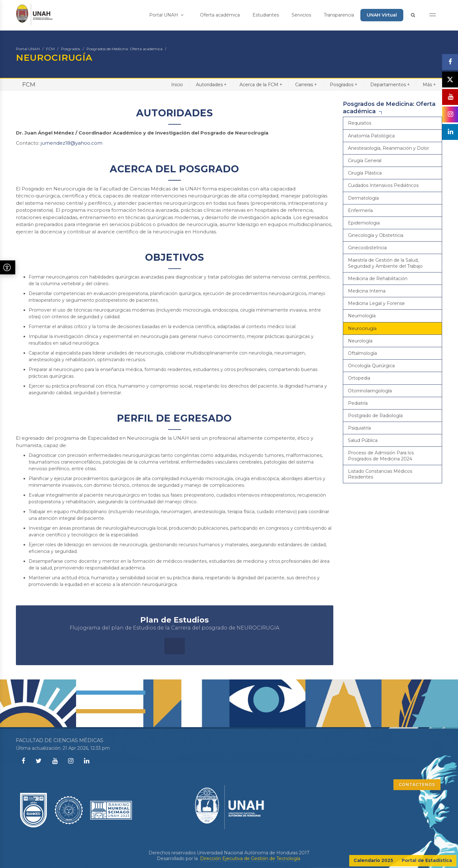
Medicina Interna (367, 291)
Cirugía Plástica (365, 173)
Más (429, 84)
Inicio (177, 85)
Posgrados (71, 49)
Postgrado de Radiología (375, 416)
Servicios (301, 15)
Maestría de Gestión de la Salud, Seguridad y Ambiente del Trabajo (385, 263)
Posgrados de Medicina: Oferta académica (125, 49)
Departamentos (390, 84)
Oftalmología (362, 353)
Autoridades (211, 84)
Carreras (306, 84)
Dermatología (363, 198)
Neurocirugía (362, 328)
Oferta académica (220, 15)
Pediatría (358, 403)
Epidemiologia (364, 223)
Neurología (360, 341)
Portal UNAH (166, 15)
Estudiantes (266, 15)
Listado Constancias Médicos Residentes (380, 474)
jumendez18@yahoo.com (72, 143)
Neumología (362, 316)
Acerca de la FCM (261, 84)
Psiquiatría (359, 428)
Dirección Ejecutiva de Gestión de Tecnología (250, 858)
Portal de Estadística (427, 860)
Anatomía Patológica (371, 136)
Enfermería (360, 210)
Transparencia (339, 15)
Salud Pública (363, 440)
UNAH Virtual (382, 15)
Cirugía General (365, 161)
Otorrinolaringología (370, 391)
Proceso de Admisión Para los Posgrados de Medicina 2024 (381, 456)
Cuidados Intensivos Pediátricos (383, 185)
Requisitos (360, 123)
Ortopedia (359, 378)
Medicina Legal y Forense (376, 303)
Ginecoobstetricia (367, 248)
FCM (50, 49)
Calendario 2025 (373, 860)
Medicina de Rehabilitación (378, 279)
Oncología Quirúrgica (371, 366)
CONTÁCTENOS (417, 785)
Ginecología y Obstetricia (376, 235)
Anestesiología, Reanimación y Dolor (389, 148)
